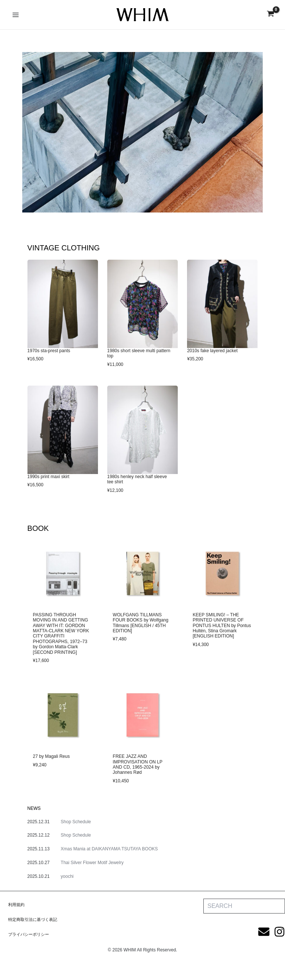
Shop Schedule (76, 822)
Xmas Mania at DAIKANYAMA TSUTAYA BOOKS (109, 849)
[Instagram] (279, 932)
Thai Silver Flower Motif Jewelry (92, 863)
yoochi (67, 876)
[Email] (264, 932)
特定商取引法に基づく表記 (35, 919)
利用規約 (17, 905)
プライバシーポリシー (30, 934)
